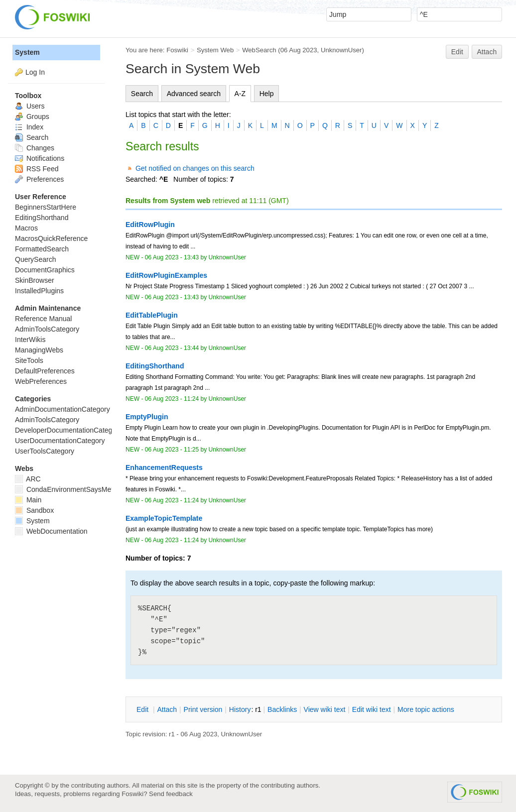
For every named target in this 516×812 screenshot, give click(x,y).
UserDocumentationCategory (60, 441)
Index (29, 127)
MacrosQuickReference (51, 238)
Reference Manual (43, 319)
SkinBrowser (35, 280)
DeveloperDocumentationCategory (68, 430)
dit (143, 709)
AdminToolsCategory (47, 329)
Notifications (40, 158)
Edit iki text (372, 709)
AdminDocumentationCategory (63, 409)
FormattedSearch (42, 249)
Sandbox (34, 510)
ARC (28, 479)
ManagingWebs (39, 350)
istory (240, 709)
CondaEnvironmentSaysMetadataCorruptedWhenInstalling (111, 489)
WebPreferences (41, 381)
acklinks (282, 709)
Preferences (39, 179)
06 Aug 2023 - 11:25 (172, 450)
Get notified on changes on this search (195, 168)
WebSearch (259, 50)
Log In (35, 72)
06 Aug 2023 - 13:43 (172, 257)
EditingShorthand (42, 218)
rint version (203, 709)
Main (28, 500)
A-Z (240, 94)
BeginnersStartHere (46, 207)
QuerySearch (35, 259)
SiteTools (29, 360)
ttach (167, 709)
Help (267, 94)
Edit (457, 52)
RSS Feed (37, 169)
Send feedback (171, 794)
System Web (215, 50)
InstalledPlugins (39, 291)
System (27, 52)
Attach (487, 52)
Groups (32, 116)
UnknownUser (341, 50)
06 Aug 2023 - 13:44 (172, 348)
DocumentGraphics (45, 270)
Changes (35, 148)
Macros (26, 228)
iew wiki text (325, 709)
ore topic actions (426, 709)
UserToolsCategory (45, 451)
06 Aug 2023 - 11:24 (172, 399)
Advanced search (194, 94)
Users (30, 106)
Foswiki (177, 50)
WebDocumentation (51, 531)
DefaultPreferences (45, 371)
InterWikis (30, 340)
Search (142, 94)
